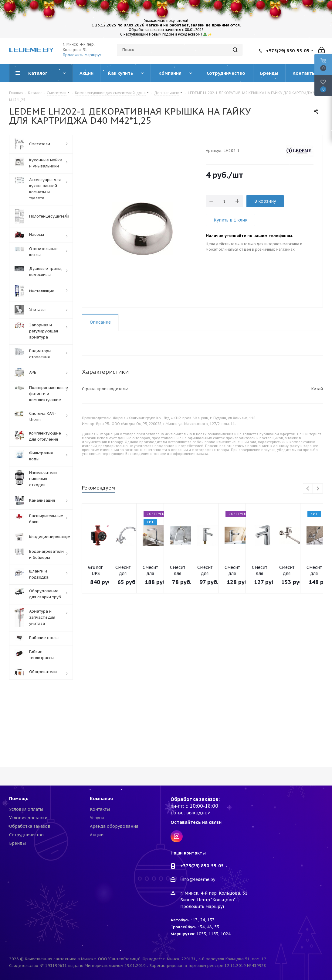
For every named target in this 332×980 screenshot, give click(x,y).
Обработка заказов (30, 826)
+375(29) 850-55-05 (288, 51)
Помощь (19, 798)
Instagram (177, 836)
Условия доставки (28, 818)
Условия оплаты (26, 809)
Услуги (97, 818)
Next (318, 489)
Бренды (17, 843)
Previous (308, 489)
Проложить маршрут (82, 55)
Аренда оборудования (114, 826)
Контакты (100, 809)
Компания (101, 798)
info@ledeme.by (198, 880)
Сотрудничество (26, 835)
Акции (97, 835)
